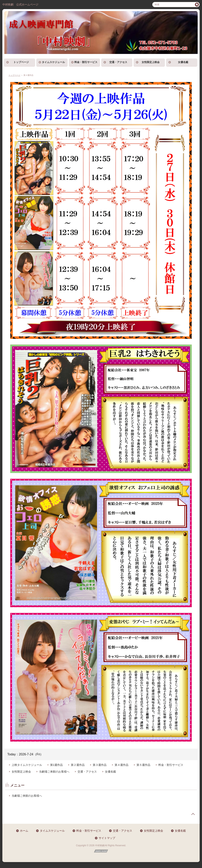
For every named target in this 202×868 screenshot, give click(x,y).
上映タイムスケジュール (27, 765)
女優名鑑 (183, 62)
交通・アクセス (118, 62)
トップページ (21, 62)
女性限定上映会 (151, 62)
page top (193, 814)
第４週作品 (122, 765)
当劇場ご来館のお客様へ (54, 772)
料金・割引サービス (86, 62)
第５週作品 (143, 765)
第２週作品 (78, 765)
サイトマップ (107, 838)
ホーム (24, 831)
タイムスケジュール (53, 62)
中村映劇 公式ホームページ (20, 5)
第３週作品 (100, 765)
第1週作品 (56, 765)
